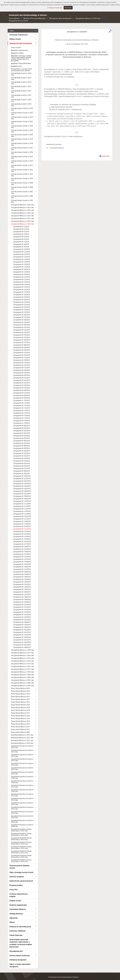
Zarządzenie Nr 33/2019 (22, 305)
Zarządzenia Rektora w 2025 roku (22, 205)
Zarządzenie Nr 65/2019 (22, 385)
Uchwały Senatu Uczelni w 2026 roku (22, 107)
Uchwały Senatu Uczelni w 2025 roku (22, 111)
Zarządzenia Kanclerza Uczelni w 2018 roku (22, 779)
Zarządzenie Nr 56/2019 (22, 363)
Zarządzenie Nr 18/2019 (22, 267)
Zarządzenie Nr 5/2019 (21, 234)
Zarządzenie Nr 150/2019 (22, 600)
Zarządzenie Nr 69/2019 (22, 395)
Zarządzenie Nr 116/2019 (22, 514)
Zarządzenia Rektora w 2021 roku (22, 216)
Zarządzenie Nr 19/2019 (22, 269)
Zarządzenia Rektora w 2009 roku (22, 672)
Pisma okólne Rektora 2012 (20, 724)
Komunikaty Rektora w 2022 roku (22, 735)
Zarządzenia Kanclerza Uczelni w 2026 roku (22, 744)
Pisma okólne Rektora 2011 (20, 727)
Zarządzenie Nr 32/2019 (22, 302)
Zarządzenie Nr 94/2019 (22, 458)
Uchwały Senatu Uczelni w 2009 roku (22, 181)
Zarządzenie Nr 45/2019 (22, 335)
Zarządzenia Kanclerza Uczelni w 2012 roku (22, 806)
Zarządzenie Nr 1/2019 (21, 224)
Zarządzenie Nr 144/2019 (22, 584)
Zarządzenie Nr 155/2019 (22, 612)
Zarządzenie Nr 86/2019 (22, 438)
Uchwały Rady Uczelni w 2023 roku (21, 85)
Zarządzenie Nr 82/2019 (22, 428)
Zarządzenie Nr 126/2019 (22, 539)
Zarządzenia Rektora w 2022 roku (22, 213)
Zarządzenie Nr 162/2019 (22, 630)
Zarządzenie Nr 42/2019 (22, 327)
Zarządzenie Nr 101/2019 (22, 476)
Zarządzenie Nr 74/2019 (22, 408)
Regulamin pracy (17, 64)
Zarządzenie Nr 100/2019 (22, 474)
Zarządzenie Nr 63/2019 (22, 380)
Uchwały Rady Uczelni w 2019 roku (21, 102)
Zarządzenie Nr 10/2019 (22, 247)
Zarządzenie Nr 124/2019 (22, 534)
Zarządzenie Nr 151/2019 (22, 602)
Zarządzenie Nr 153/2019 (22, 607)
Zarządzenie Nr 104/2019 (22, 484)
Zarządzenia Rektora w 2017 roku (22, 650)
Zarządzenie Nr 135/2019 (22, 562)
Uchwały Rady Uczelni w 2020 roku (21, 98)
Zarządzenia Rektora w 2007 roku (22, 678)
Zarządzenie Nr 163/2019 (22, 632)
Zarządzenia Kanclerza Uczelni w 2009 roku (22, 819)
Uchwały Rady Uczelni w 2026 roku (21, 72)
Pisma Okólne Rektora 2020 (20, 702)
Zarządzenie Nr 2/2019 (21, 227)
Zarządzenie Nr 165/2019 (22, 637)
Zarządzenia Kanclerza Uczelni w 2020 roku (22, 771)
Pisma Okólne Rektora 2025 (20, 689)
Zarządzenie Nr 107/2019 (22, 491)
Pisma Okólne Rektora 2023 (20, 694)
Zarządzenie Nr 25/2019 (22, 285)
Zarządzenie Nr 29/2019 (22, 295)
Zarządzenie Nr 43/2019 (22, 330)
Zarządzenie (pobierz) (57, 145)
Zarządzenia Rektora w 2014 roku (22, 659)
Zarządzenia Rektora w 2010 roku (22, 669)
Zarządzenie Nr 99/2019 (22, 471)
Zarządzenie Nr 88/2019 (22, 443)
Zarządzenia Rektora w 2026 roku (22, 202)
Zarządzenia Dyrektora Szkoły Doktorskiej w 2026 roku (21, 827)
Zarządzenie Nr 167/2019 (22, 642)
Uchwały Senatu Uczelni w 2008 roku (22, 186)
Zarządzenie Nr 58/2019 (22, 368)
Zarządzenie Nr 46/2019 (22, 337)
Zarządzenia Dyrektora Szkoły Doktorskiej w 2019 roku (21, 858)
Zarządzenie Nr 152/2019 (22, 605)
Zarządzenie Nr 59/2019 (22, 370)
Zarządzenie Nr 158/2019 (22, 620)
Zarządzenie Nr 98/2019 (22, 469)
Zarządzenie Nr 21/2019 (22, 274)
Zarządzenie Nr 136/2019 (22, 564)
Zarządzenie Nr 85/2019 (22, 436)
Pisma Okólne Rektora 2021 (20, 700)
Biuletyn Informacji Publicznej (34, 18)
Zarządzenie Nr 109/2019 (22, 496)
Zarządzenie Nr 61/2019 (22, 375)
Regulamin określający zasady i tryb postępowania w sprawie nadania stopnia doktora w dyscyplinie (21, 56)
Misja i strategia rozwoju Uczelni (21, 870)
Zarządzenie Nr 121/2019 (18, 21)
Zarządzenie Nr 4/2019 (21, 232)
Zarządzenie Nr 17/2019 (22, 264)
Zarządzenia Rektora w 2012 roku (22, 664)
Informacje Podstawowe (19, 32)
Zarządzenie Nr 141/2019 (22, 577)
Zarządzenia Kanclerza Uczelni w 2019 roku (22, 775)
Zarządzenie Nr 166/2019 (22, 640)
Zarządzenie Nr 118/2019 (22, 519)
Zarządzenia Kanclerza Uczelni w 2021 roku (22, 766)
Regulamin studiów (17, 51)
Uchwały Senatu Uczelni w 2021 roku (22, 129)
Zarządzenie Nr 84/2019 (22, 433)
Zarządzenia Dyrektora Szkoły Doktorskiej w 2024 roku (21, 836)
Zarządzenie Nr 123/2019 (22, 532)
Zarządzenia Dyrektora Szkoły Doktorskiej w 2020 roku (21, 854)
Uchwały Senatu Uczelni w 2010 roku (22, 177)
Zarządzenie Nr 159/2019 (22, 622)
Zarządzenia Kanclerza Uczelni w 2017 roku (22, 784)
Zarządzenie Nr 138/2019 (22, 569)
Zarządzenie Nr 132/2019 (22, 554)
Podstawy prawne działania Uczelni (19, 864)
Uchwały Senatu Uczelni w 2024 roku (22, 115)
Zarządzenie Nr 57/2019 (22, 365)
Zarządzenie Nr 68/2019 (22, 393)
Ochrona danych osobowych (20, 953)
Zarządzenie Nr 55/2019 (22, 360)
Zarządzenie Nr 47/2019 (22, 340)
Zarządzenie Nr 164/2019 (22, 635)
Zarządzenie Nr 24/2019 (22, 282)
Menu (12, 28)
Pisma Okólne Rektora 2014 (20, 719)
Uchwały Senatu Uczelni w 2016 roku (22, 151)
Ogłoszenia (13, 915)
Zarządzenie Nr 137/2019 (22, 567)
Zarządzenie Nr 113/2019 (22, 506)
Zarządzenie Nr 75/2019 (22, 411)
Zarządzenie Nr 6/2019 (21, 237)
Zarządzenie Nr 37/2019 (22, 315)
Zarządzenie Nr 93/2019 (22, 456)
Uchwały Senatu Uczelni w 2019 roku (22, 137)
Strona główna (14, 18)
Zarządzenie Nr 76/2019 (22, 413)
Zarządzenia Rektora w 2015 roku (22, 656)
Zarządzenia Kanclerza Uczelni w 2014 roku (22, 797)
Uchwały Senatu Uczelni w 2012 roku (22, 168)
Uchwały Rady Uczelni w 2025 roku (21, 76)
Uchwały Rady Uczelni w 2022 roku (21, 89)
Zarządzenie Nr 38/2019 (22, 317)
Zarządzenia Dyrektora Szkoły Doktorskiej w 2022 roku (21, 845)
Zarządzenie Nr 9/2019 (21, 244)
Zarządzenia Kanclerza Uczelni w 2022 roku (22, 762)
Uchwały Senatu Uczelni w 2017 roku (22, 146)
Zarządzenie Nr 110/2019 (22, 499)
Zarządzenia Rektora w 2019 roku (88, 18)
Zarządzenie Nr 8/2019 (21, 242)
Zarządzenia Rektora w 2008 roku (22, 675)
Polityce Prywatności (56, 8)
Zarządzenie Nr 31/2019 (22, 300)
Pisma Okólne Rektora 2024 (20, 691)
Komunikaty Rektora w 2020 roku (22, 741)
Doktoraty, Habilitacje (17, 928)
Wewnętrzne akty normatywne (60, 18)
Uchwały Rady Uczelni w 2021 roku (21, 94)
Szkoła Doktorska (16, 933)
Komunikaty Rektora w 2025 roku (22, 732)
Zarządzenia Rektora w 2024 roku (22, 208)
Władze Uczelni (15, 37)
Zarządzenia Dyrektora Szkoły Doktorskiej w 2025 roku (21, 832)
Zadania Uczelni (15, 898)
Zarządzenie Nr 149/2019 (22, 597)
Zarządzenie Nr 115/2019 (22, 511)
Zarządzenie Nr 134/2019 (22, 559)
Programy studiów (16, 883)
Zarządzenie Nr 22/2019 (22, 277)
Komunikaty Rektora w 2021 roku (22, 738)
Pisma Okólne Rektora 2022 (20, 697)
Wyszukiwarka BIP (16, 949)
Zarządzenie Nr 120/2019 (22, 524)
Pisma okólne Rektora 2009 (20, 730)
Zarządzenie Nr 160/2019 (22, 625)
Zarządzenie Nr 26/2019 (22, 287)
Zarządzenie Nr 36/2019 (22, 312)
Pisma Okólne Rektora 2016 (20, 713)
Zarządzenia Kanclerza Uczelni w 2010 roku (22, 814)
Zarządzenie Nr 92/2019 (22, 453)
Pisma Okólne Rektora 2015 (20, 716)
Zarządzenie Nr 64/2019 (22, 383)
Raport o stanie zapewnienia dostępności (20, 963)
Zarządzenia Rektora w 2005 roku (22, 683)
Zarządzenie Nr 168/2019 (22, 645)
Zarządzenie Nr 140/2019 (22, 574)
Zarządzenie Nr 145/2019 (22, 587)
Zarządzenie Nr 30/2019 (22, 297)
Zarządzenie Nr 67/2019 (22, 390)
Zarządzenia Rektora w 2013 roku (22, 661)
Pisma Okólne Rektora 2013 (20, 721)
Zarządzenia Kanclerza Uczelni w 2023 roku (22, 757)
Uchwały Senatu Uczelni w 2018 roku (22, 142)
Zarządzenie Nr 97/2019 (22, 466)
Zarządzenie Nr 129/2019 (22, 547)
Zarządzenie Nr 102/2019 (22, 479)
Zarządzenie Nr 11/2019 (22, 249)
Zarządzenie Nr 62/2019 (22, 378)
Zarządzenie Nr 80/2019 (22, 423)
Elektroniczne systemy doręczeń (21, 878)
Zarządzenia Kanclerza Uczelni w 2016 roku (22, 788)
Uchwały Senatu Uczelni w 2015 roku (22, 155)
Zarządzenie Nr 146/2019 (22, 589)
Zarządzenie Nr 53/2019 (22, 355)
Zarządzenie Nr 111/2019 (22, 501)
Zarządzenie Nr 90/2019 (22, 448)
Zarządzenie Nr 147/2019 (22, 592)
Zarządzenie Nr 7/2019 (21, 239)
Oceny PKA (13, 887)
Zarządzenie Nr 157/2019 (22, 617)
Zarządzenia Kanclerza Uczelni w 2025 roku (22, 749)
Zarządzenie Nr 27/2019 (22, 290)
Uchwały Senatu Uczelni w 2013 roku (22, 164)
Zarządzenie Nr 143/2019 (22, 582)
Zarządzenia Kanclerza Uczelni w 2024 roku (22, 753)
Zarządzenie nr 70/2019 (21, 398)
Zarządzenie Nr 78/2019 (22, 418)
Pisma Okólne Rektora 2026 (20, 686)
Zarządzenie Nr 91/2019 (22, 451)
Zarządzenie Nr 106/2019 (22, 489)
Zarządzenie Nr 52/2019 (22, 353)
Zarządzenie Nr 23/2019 (22, 280)
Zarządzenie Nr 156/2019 (22, 615)
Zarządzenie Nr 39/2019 (22, 320)
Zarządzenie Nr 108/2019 (22, 494)
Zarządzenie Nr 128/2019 (22, 544)
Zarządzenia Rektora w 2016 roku (22, 653)
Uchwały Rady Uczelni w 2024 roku (21, 80)
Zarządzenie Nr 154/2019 (22, 610)
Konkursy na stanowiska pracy (20, 924)
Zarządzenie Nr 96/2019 (22, 463)
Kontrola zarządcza (17, 874)
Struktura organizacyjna (18, 902)
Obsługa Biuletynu (16, 911)
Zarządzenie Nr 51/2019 (22, 350)
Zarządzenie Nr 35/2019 (22, 310)
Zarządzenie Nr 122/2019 (22, 529)
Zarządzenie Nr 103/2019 (22, 481)
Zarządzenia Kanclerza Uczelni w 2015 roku (22, 792)
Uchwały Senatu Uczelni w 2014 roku (22, 159)
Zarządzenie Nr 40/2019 (22, 322)
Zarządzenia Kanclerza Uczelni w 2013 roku (22, 801)
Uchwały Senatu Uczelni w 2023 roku (22, 120)
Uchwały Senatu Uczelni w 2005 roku (22, 199)
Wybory (12, 920)
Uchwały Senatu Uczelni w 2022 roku (22, 124)
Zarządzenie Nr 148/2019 (22, 595)
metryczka (106, 154)
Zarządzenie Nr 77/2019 (22, 416)
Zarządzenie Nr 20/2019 (22, 272)
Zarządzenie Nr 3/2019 (21, 229)
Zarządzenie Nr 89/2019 (22, 446)
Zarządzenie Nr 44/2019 (22, 332)
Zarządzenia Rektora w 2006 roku (22, 680)
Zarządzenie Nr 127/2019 (22, 542)
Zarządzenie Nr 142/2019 (22, 579)
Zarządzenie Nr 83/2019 (22, 431)
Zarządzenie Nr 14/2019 (22, 257)
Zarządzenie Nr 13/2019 (22, 254)
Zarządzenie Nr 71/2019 (22, 400)
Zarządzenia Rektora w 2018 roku (22, 648)
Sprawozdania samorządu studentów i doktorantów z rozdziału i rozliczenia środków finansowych (21, 941)
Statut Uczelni (16, 45)
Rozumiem (68, 8)
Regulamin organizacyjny (19, 48)
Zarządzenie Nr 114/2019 (22, 509)
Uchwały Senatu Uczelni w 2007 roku (22, 190)
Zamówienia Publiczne (18, 907)
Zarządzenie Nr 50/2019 (22, 348)
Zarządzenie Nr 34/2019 (22, 307)
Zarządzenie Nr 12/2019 (22, 252)
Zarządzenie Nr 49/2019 (22, 345)
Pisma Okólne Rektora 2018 (20, 708)
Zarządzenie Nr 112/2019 (22, 504)
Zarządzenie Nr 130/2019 (22, 549)
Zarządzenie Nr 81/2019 (22, 426)
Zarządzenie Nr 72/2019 (22, 403)
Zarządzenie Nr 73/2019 (22, 406)
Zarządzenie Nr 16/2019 (22, 262)
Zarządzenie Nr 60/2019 (22, 373)
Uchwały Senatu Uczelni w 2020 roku (22, 133)
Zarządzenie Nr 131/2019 (22, 552)
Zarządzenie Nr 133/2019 (22, 557)
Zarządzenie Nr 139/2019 (22, 572)
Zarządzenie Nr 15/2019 (22, 259)
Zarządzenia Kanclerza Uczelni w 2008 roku (22, 823)
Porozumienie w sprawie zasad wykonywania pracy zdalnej (21, 67)
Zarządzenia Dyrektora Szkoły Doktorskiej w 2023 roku (21, 841)
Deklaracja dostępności (18, 957)
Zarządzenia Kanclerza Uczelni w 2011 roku (22, 810)
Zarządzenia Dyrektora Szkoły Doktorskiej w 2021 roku (21, 849)
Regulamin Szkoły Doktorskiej (21, 61)
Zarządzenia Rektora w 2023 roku (22, 211)
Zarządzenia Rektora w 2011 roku (22, 667)
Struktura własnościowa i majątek (19, 893)
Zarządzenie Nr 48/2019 (22, 343)
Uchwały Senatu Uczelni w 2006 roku (22, 194)
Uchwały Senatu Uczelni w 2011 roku (22, 172)
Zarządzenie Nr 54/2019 (22, 358)
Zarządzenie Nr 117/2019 (22, 516)
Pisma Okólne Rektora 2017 (20, 711)
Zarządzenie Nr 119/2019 (22, 521)
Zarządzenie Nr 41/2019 (22, 325)
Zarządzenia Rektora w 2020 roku (22, 219)
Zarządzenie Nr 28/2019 (22, 292)
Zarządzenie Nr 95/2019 (22, 461)
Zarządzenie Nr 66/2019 (22, 388)
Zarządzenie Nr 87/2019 (22, 441)
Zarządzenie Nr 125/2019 (22, 537)
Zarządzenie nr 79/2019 (21, 421)
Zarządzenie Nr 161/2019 (22, 627)
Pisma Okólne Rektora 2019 (20, 705)
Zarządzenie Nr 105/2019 (22, 486)
